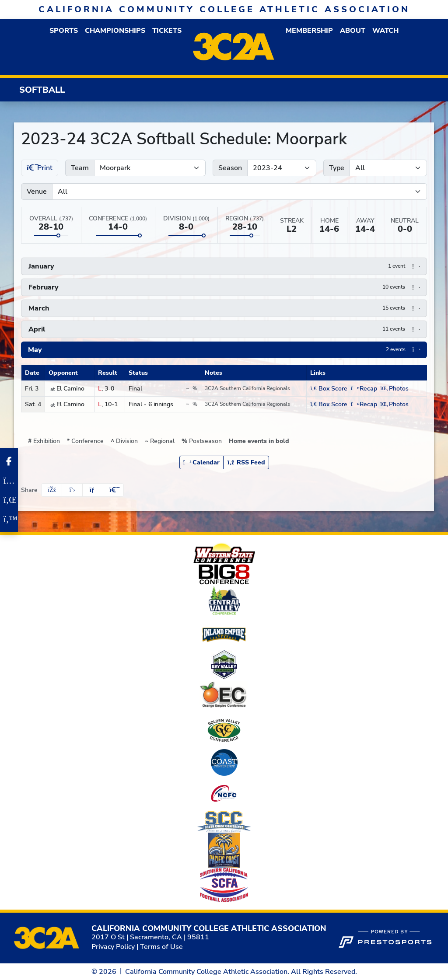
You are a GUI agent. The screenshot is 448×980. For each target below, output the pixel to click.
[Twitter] (9, 519)
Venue (37, 192)
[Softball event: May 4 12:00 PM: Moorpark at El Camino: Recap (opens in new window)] (364, 404)
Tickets (167, 31)
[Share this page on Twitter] (72, 490)
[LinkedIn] (9, 500)
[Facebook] (9, 461)
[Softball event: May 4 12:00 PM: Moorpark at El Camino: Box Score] (329, 404)
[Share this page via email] (93, 490)
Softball (42, 90)
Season (230, 168)
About (353, 31)
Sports (64, 31)
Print (40, 168)
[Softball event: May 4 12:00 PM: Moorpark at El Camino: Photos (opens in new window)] (395, 404)
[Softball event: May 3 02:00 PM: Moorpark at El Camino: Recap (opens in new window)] (364, 389)
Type (337, 168)
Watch (385, 31)
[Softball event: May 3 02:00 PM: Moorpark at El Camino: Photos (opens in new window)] (395, 389)
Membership (309, 31)
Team (80, 168)
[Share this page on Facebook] (52, 490)
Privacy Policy (113, 947)
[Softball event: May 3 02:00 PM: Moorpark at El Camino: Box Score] (329, 389)
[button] (64, 31)
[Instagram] (9, 481)
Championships (115, 31)
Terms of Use (161, 947)
